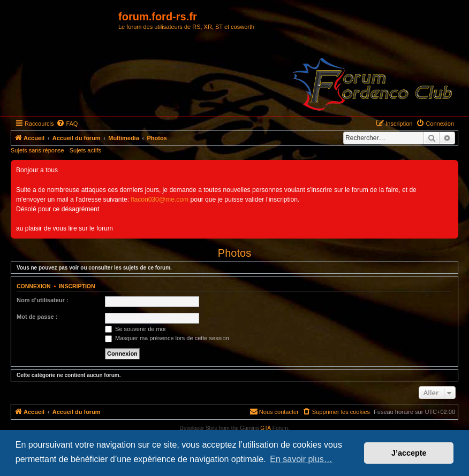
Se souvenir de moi (135, 329)
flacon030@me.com (160, 199)
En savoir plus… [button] (301, 459)
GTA (266, 428)
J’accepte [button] (409, 453)
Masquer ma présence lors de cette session (167, 338)
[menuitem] (67, 124)
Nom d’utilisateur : (43, 300)
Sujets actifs (85, 150)
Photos (234, 253)
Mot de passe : (37, 317)
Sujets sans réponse (37, 150)
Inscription (77, 286)
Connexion (34, 286)
